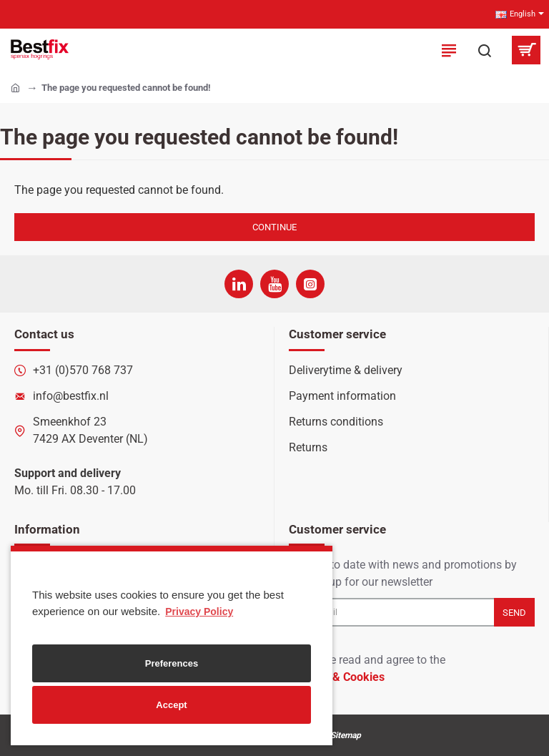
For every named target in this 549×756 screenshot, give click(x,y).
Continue (274, 227)
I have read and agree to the (367, 669)
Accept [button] (171, 705)
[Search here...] (485, 50)
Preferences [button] (172, 663)
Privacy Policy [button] (199, 612)
